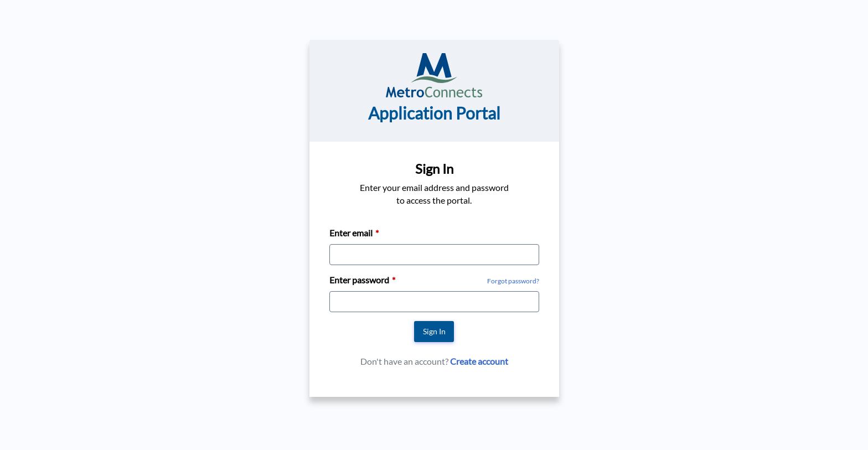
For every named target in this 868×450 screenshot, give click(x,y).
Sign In (434, 331)
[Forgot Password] (513, 280)
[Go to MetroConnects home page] (434, 74)
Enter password (359, 280)
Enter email (351, 233)
